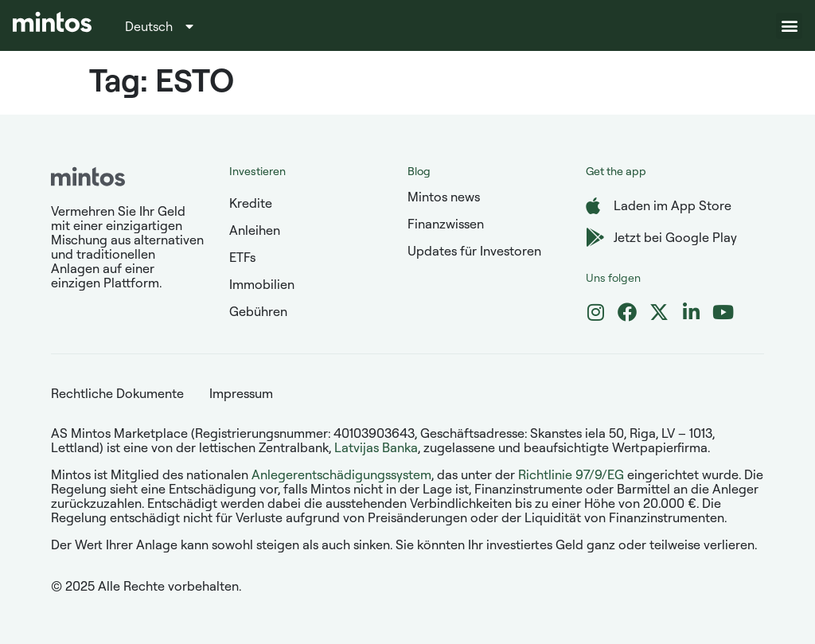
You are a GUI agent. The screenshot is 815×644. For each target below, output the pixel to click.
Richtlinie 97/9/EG (571, 474)
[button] (789, 26)
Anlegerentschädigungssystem (341, 474)
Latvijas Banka (376, 447)
